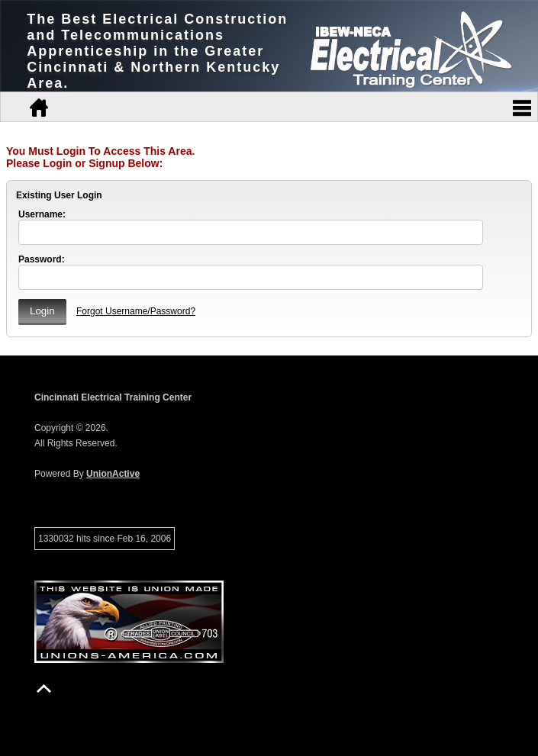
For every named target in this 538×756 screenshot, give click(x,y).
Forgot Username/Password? (136, 311)
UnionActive (113, 474)
